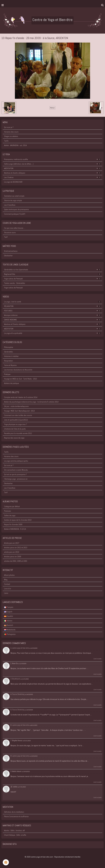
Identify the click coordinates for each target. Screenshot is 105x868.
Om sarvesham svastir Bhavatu (16, 470)
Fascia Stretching (18, 694)
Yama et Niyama (10, 365)
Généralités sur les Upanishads (52, 270)
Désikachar (8, 256)
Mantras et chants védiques (52, 173)
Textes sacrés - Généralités (15, 283)
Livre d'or (8, 589)
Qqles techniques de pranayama (16, 209)
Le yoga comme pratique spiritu (16, 461)
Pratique (7, 374)
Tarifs (6, 141)
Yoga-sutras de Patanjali (52, 279)
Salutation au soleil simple (14, 196)
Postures (8, 511)
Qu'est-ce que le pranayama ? (15, 474)
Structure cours (10, 232)
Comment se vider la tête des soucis (18, 415)
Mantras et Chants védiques (52, 324)
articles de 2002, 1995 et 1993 (16, 561)
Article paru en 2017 (12, 543)
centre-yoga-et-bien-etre (21, 648)
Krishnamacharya (11, 251)
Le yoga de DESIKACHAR (13, 182)
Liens (6, 593)
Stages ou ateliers (11, 136)
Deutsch (9, 625)
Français (9, 607)
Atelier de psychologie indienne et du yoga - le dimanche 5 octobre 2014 (31, 402)
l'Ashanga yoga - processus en (16, 479)
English (8, 612)
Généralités (8, 352)
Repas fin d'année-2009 (13, 524)
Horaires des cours (11, 132)
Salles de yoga (10, 515)
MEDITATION (52, 168)
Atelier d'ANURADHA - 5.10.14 (15, 529)
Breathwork (16, 679)
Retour (52, 108)
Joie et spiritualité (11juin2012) (16, 420)
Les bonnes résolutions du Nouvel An (18, 370)
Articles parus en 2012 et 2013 (16, 548)
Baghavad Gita (52, 274)
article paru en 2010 (12, 552)
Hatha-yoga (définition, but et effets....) (52, 164)
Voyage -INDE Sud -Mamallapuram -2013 (19, 411)
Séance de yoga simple (13, 200)
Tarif (6, 237)
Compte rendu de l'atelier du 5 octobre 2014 (21, 397)
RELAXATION (52, 306)
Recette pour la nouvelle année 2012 (18, 433)
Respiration (8, 361)
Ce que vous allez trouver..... (15, 228)
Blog (6, 580)
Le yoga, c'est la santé (52, 302)
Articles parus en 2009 (13, 557)
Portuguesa (10, 634)
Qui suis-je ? (9, 127)
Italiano (8, 621)
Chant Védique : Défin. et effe (15, 835)
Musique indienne (52, 315)
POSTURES (52, 311)
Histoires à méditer (11, 356)
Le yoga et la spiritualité (52, 333)
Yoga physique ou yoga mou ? (16, 424)
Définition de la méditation (14, 812)
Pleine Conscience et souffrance (16, 816)
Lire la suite (97, 659)
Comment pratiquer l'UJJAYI (15, 214)
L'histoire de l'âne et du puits (15, 429)
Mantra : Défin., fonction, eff (14, 830)
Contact (7, 584)
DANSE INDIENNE (52, 320)
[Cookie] (6, 862)
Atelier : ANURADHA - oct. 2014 (15, 145)
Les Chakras (52, 177)
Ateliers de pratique (11, 383)
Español (8, 616)
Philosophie (9, 347)
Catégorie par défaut (12, 506)
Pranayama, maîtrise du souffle (52, 159)
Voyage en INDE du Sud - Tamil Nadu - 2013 (21, 379)
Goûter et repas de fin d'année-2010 (18, 520)
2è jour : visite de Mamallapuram (16, 406)
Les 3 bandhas (10, 205)
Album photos (9, 575)
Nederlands (10, 630)
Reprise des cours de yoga (14, 438)
